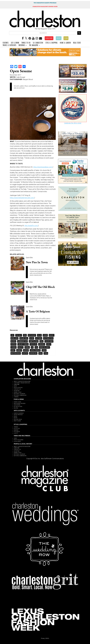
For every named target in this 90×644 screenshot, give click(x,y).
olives (32, 338)
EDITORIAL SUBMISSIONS (20, 395)
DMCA (47, 638)
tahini (46, 353)
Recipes (13, 341)
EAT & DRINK (15, 42)
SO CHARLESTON (38, 42)
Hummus (19, 350)
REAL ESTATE (77, 42)
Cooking (14, 347)
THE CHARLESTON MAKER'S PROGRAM (45, 3)
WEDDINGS (23, 45)
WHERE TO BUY (18, 392)
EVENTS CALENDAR (19, 413)
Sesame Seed (24, 338)
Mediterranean (16, 353)
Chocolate (33, 344)
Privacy (43, 638)
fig (32, 347)
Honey (13, 350)
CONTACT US (17, 389)
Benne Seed (14, 338)
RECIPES (16, 408)
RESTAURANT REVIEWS (20, 404)
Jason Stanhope (35, 350)
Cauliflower (49, 341)
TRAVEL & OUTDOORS (9, 45)
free (25, 335)
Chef (12, 335)
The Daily (19, 335)
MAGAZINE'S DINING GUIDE (45, 7)
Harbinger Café (23, 341)
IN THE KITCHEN (18, 407)
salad (39, 335)
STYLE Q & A (17, 429)
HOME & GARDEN (65, 42)
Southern (39, 338)
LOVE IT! (16, 433)
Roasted (25, 353)
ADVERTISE (17, 391)
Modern (26, 350)
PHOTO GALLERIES (19, 440)
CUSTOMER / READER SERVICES (22, 383)
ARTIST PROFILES (18, 415)
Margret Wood (28, 79)
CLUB (66, 38)
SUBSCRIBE (49, 38)
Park (41, 341)
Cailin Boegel (21, 77)
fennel (27, 347)
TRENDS (16, 427)
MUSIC (16, 416)
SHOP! (59, 38)
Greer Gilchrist (44, 347)
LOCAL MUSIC (17, 441)
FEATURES (6, 42)
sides (40, 353)
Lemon (44, 350)
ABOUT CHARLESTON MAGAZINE (22, 381)
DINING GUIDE (17, 402)
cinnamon (42, 344)
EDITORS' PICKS (18, 419)
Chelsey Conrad (23, 344)
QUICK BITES (17, 405)
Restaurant (32, 335)
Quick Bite (29, 258)
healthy (21, 347)
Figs (36, 347)
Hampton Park (34, 341)
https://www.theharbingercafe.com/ (22, 198)
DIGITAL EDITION (18, 388)
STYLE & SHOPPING (51, 42)
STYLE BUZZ (17, 432)
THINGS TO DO (26, 42)
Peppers (14, 344)
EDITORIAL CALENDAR (19, 394)
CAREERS (16, 397)
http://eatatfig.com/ (31, 226)
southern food (48, 338)
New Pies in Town (37, 262)
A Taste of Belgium (38, 311)
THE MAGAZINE (34, 45)
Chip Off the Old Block (40, 287)
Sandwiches (33, 353)
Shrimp (45, 335)
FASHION (16, 430)
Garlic (49, 344)
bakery (52, 335)
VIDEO (15, 438)
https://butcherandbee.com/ (43, 167)
